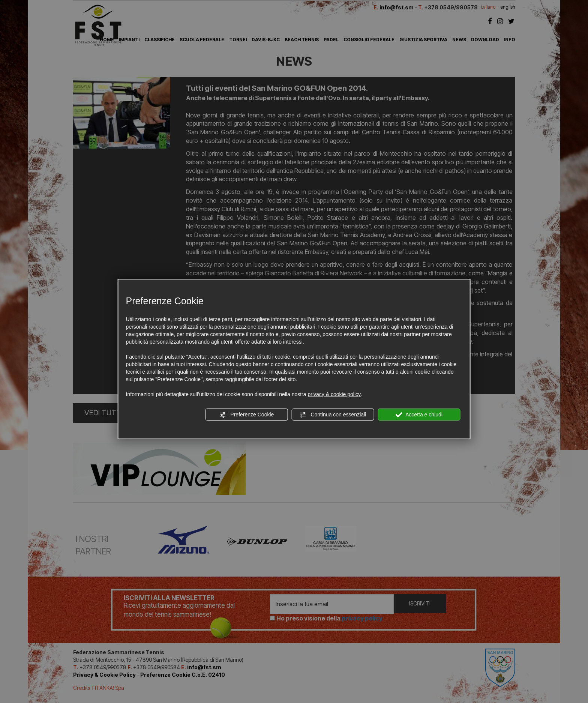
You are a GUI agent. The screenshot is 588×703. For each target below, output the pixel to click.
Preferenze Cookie (246, 415)
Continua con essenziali (333, 415)
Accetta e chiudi (419, 415)
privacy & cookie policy (334, 394)
